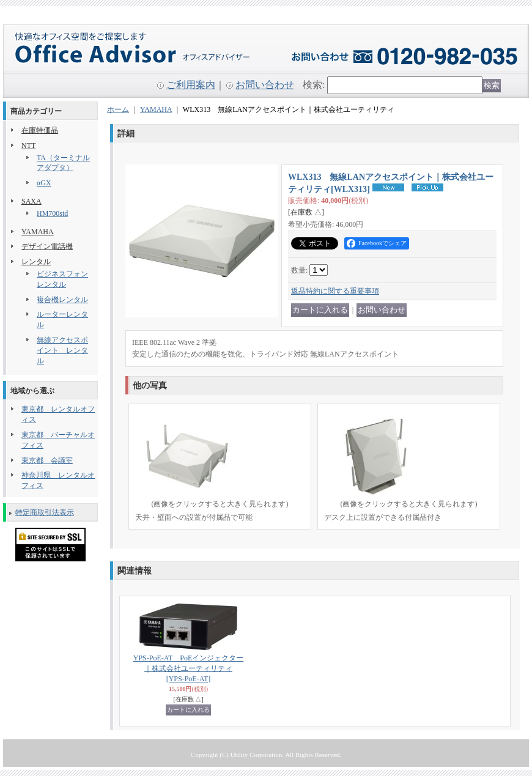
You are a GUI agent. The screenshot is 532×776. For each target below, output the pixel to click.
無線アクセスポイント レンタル (62, 350)
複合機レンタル (62, 300)
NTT (28, 146)
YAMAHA (38, 232)
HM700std (52, 213)
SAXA (31, 201)
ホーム (118, 109)
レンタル (36, 262)
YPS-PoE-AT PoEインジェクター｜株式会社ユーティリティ (188, 668)
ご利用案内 (191, 85)
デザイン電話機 (47, 246)
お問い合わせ (265, 85)
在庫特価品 (40, 130)
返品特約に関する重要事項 (335, 291)
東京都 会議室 (47, 460)
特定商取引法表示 (45, 512)
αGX (44, 183)
